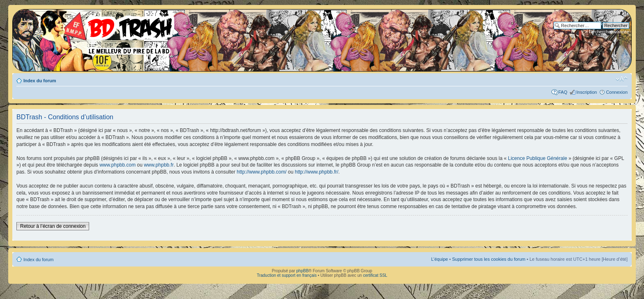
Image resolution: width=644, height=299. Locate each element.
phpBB (302, 271)
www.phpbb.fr (159, 165)
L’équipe (440, 259)
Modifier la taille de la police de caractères (622, 79)
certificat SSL (375, 275)
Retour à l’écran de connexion (53, 226)
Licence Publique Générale (538, 158)
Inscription (586, 92)
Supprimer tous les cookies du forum (489, 259)
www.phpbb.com (117, 165)
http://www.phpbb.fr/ (317, 172)
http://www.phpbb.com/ (261, 172)
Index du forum (40, 81)
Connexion (617, 92)
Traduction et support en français (287, 275)
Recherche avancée (609, 32)
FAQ (563, 92)
